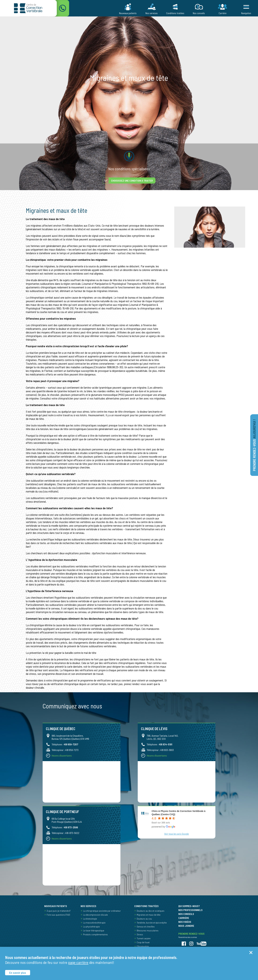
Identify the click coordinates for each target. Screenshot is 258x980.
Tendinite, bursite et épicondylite (152, 923)
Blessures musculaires (148, 930)
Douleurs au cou (144, 919)
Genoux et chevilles (146, 927)
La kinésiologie (90, 919)
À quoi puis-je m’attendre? (59, 911)
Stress (140, 934)
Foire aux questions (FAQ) (58, 915)
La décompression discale (95, 915)
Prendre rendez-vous (254, 445)
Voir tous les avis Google (177, 834)
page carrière (78, 962)
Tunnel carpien (144, 938)
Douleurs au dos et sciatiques (151, 911)
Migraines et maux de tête (149, 915)
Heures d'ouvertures (62, 755)
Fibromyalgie (143, 946)
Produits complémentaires (95, 934)
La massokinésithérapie (94, 923)
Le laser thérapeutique (94, 930)
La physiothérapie (91, 927)
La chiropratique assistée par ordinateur (102, 911)
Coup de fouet (143, 942)
